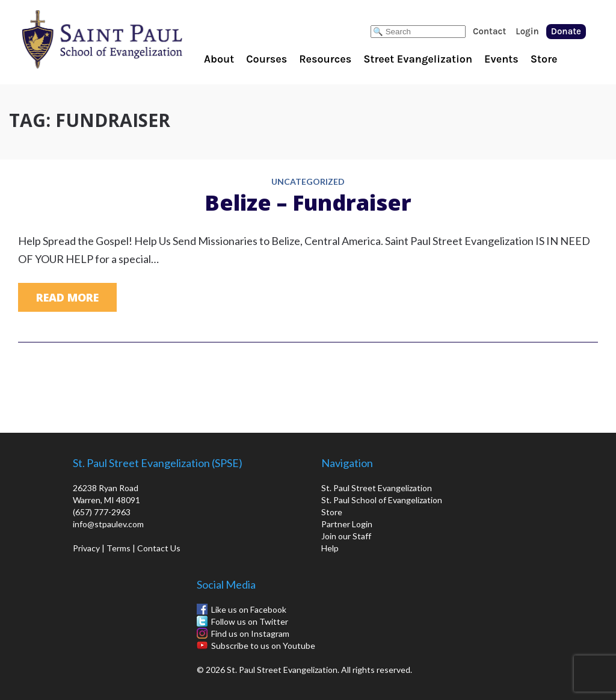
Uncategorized (308, 182)
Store (544, 59)
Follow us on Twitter (250, 621)
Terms (119, 548)
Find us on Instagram (250, 633)
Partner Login (347, 524)
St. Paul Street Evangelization (377, 488)
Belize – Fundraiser (308, 203)
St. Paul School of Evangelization (126, 39)
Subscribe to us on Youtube (263, 646)
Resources (325, 59)
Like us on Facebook (249, 609)
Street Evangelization (418, 59)
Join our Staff (346, 536)
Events (501, 59)
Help (330, 548)
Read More (67, 297)
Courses (266, 59)
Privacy (86, 548)
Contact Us (159, 548)
